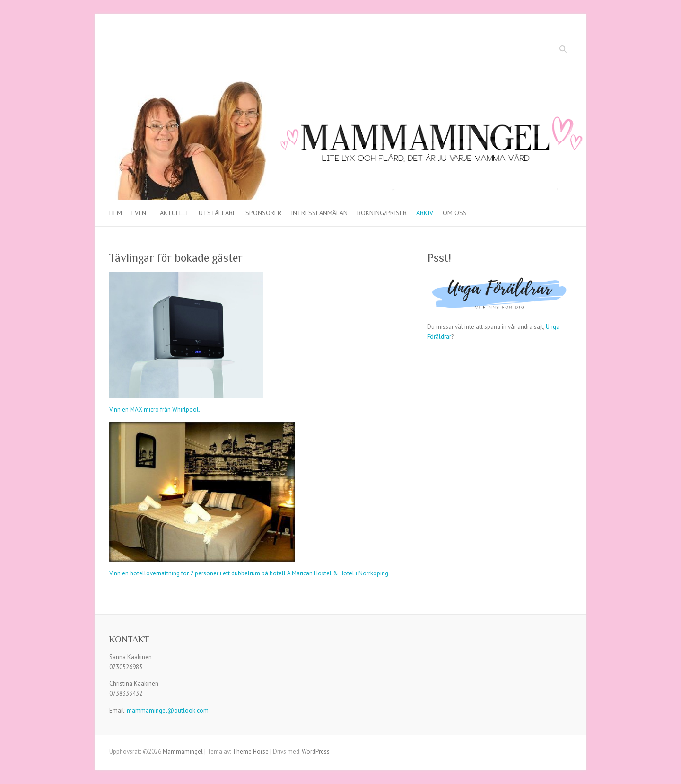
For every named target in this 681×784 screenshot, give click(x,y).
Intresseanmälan (319, 213)
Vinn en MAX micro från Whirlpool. (155, 410)
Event (141, 213)
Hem (116, 213)
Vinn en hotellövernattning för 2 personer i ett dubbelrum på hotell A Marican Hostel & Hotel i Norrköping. (249, 573)
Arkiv (425, 213)
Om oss (455, 213)
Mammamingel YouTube (550, 50)
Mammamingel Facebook (535, 50)
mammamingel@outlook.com (168, 710)
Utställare (217, 213)
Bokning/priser (382, 213)
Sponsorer (263, 213)
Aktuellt (175, 213)
